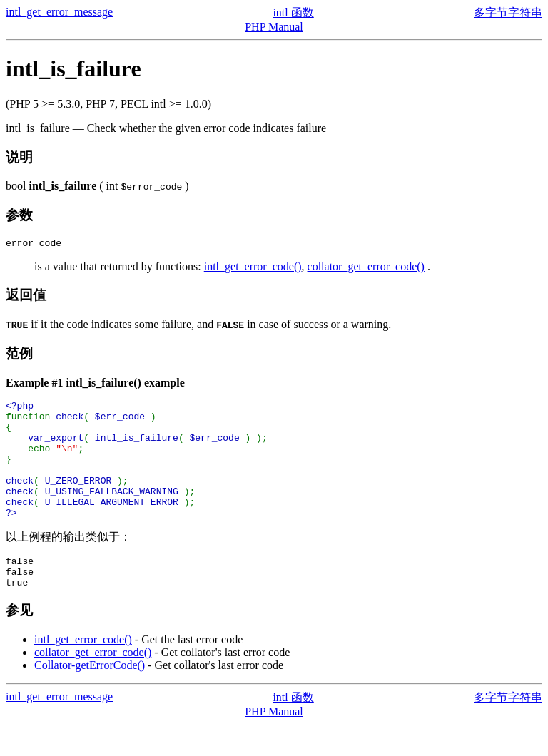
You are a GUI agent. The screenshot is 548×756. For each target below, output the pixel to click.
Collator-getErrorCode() (90, 697)
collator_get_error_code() (366, 269)
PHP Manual (274, 27)
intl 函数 (293, 12)
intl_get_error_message (59, 12)
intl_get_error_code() (253, 269)
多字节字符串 (508, 12)
